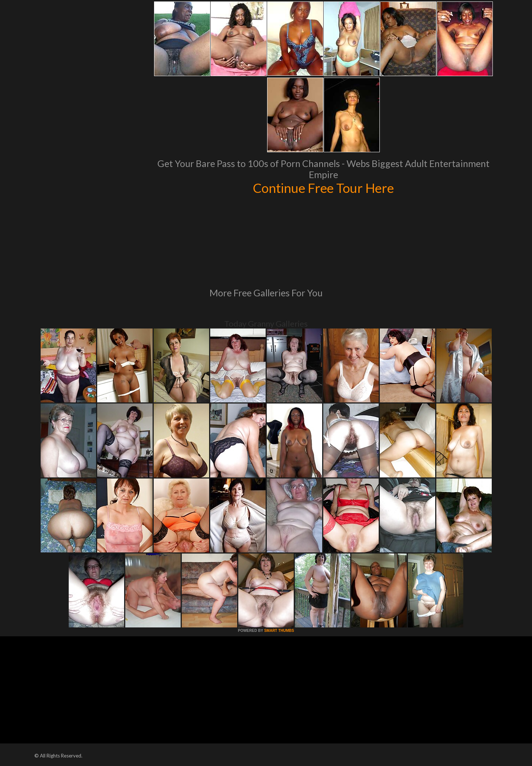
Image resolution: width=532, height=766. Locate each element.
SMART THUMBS (279, 631)
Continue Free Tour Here (323, 188)
